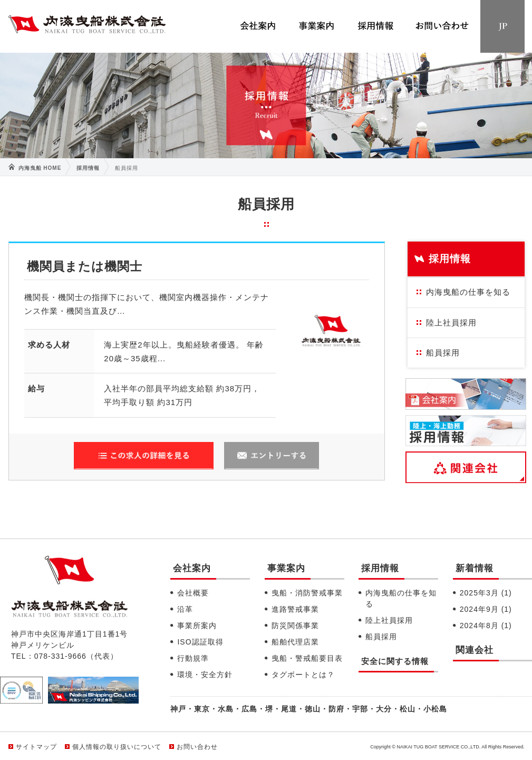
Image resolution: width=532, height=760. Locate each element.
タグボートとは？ (303, 675)
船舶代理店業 (295, 642)
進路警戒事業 (295, 609)
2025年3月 (486, 593)
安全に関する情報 (395, 661)
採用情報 (88, 168)
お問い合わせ (197, 747)
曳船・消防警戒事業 (307, 593)
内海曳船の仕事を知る (468, 292)
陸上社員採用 (451, 323)
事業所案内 (197, 626)
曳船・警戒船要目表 (307, 658)
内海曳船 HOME (40, 168)
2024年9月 (486, 609)
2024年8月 (486, 626)
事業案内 (286, 568)
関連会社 (475, 650)
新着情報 (475, 568)
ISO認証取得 (200, 642)
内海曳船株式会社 (87, 27)
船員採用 (443, 353)
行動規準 (193, 658)
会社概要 (193, 593)
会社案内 (192, 568)
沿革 (185, 609)
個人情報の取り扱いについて (117, 747)
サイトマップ (36, 747)
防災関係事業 (295, 626)
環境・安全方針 (205, 675)
